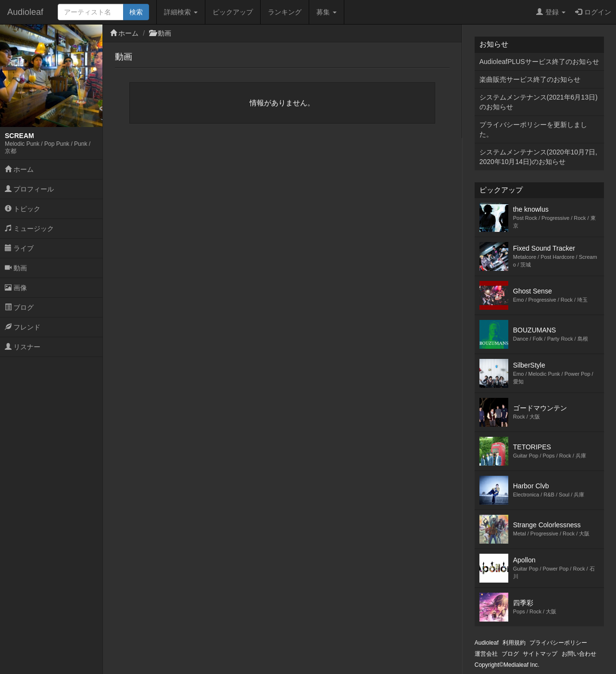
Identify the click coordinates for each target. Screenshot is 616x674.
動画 (16, 268)
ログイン (593, 12)
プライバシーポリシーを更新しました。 (533, 129)
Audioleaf (25, 12)
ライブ (19, 248)
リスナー (23, 347)
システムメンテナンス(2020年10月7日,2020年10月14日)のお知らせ (538, 157)
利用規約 (514, 643)
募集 (327, 12)
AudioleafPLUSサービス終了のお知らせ (539, 62)
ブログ (19, 307)
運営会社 (486, 654)
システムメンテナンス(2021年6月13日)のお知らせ (539, 102)
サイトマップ (540, 654)
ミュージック (29, 229)
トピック (23, 209)
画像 (16, 288)
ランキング (285, 12)
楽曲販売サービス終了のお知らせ (530, 79)
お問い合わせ (579, 654)
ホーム (19, 169)
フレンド (23, 327)
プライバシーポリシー (558, 643)
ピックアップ (233, 12)
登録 (551, 12)
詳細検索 (181, 12)
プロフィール (29, 189)
